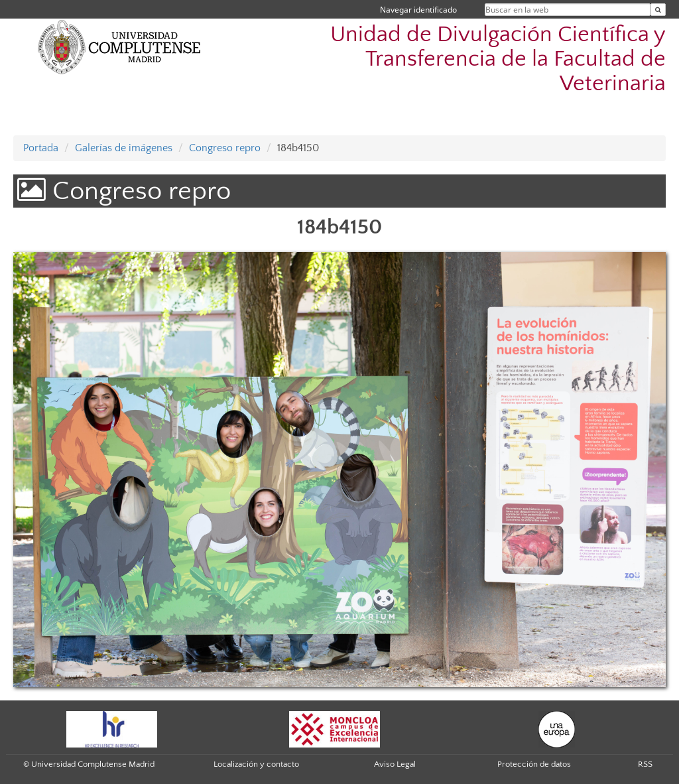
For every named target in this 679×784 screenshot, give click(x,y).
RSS (645, 764)
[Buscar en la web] (658, 10)
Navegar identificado (418, 10)
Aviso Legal (395, 764)
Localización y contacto (256, 764)
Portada (41, 148)
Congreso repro (225, 148)
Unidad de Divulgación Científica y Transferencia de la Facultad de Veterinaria (498, 59)
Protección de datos (534, 764)
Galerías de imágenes (124, 148)
